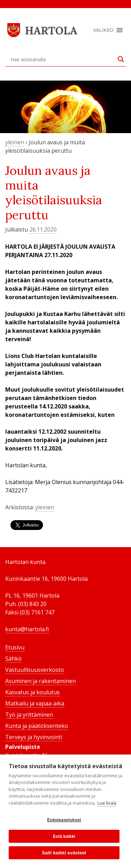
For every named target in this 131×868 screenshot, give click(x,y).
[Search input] (62, 59)
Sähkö (13, 659)
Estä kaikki (64, 836)
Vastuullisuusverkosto (35, 670)
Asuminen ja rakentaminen (41, 681)
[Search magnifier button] (121, 59)
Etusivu (15, 647)
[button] (103, 30)
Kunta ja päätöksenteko (37, 726)
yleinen (15, 142)
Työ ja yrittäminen (29, 715)
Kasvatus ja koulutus (32, 692)
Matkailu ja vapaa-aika (35, 703)
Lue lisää (107, 803)
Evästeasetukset (64, 820)
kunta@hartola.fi (27, 629)
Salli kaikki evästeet (64, 853)
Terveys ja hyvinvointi (34, 737)
